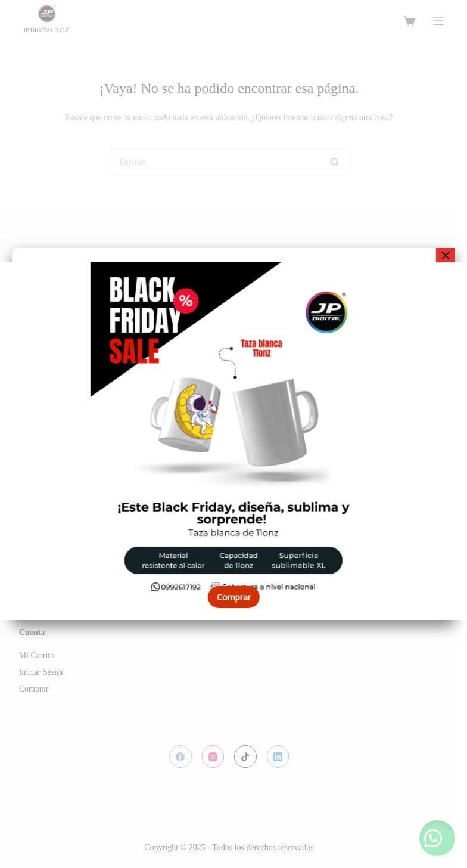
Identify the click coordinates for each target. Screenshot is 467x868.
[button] (18, 441)
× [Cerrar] (446, 255)
